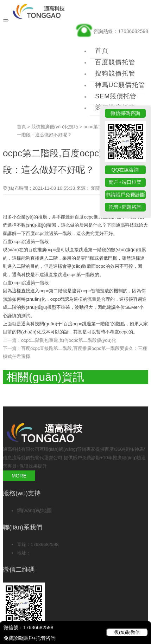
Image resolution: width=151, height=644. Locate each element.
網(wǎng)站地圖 (34, 510)
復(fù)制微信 (127, 632)
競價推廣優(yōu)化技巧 (55, 127)
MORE (19, 476)
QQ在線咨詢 (125, 170)
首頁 (102, 51)
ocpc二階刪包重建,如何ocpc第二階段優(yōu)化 (69, 340)
